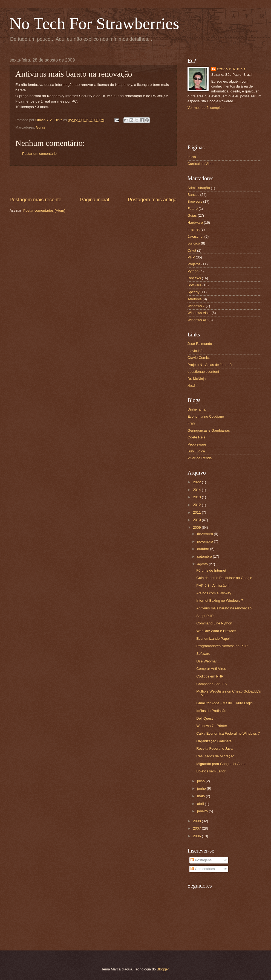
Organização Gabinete (214, 741)
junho (202, 788)
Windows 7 (196, 306)
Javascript (195, 236)
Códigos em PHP (210, 676)
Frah (191, 423)
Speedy (194, 292)
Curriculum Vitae (201, 164)
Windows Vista (199, 313)
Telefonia (195, 299)
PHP (191, 257)
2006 (197, 836)
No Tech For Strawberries (94, 24)
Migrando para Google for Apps (221, 764)
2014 (197, 490)
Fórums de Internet (211, 570)
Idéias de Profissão (211, 711)
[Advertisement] (93, 181)
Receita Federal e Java (214, 748)
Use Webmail (207, 661)
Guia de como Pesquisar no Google (224, 578)
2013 (197, 497)
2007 (197, 828)
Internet (194, 229)
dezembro (205, 534)
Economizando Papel (213, 639)
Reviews (194, 278)
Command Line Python (214, 623)
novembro (205, 541)
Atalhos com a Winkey (214, 593)
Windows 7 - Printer (212, 726)
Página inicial (94, 200)
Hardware (195, 223)
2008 (197, 821)
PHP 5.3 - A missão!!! (213, 585)
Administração (199, 188)
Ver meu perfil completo (206, 108)
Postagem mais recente (35, 200)
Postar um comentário (39, 154)
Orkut (192, 250)
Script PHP (205, 616)
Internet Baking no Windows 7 (220, 600)
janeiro (203, 811)
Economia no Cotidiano (206, 416)
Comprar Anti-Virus (211, 669)
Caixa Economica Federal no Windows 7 (228, 733)
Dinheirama (197, 409)
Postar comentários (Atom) (44, 210)
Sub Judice (196, 451)
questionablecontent (203, 372)
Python (193, 271)
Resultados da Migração (215, 756)
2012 (197, 505)
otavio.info (196, 351)
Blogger (163, 969)
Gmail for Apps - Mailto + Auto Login (224, 703)
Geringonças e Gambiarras (209, 430)
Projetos (194, 264)
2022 (197, 482)
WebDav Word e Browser (216, 631)
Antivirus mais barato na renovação (224, 608)
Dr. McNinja (197, 379)
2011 (197, 512)
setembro (205, 556)
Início (192, 157)
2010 (197, 520)
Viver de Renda (200, 458)
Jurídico (194, 243)
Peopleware (197, 444)
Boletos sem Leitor (211, 771)
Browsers (195, 201)
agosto (203, 564)
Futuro (193, 209)
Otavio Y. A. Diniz (231, 69)
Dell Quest (204, 718)
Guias (41, 127)
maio (201, 796)
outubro (204, 549)
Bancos (193, 195)
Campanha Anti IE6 (211, 684)
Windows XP (198, 320)
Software (194, 285)
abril (201, 804)
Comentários (203, 869)
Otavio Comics (199, 358)
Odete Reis (196, 437)
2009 (197, 527)
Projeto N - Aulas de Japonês (210, 365)
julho (201, 781)
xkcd (191, 386)
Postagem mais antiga (152, 200)
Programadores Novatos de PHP (222, 646)
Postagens (201, 860)
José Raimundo (200, 344)
